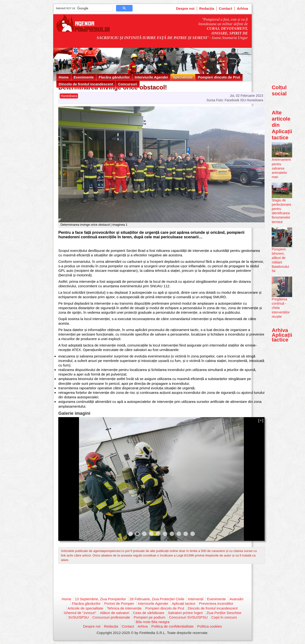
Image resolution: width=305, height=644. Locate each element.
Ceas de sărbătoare (149, 613)
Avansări (236, 599)
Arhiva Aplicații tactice (282, 335)
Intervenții (196, 599)
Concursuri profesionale (111, 617)
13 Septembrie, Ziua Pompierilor (100, 599)
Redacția (207, 8)
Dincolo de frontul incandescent (86, 84)
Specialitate (183, 77)
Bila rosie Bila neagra (153, 622)
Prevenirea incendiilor (216, 603)
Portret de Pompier (119, 603)
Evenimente (84, 77)
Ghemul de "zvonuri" (80, 613)
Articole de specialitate (85, 608)
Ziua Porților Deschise (224, 613)
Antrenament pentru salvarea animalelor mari (281, 168)
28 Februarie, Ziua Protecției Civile (157, 599)
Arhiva (243, 8)
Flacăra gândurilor (114, 77)
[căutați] (83, 8)
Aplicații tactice (184, 603)
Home (64, 77)
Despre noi (185, 8)
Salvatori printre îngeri (185, 613)
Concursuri (128, 84)
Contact (226, 8)
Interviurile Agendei (151, 77)
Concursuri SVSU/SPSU (188, 617)
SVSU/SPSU (79, 617)
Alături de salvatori (115, 613)
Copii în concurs (224, 617)
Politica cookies (209, 626)
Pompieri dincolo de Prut (219, 77)
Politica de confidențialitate (172, 626)
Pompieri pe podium (150, 617)
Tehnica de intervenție (124, 608)
